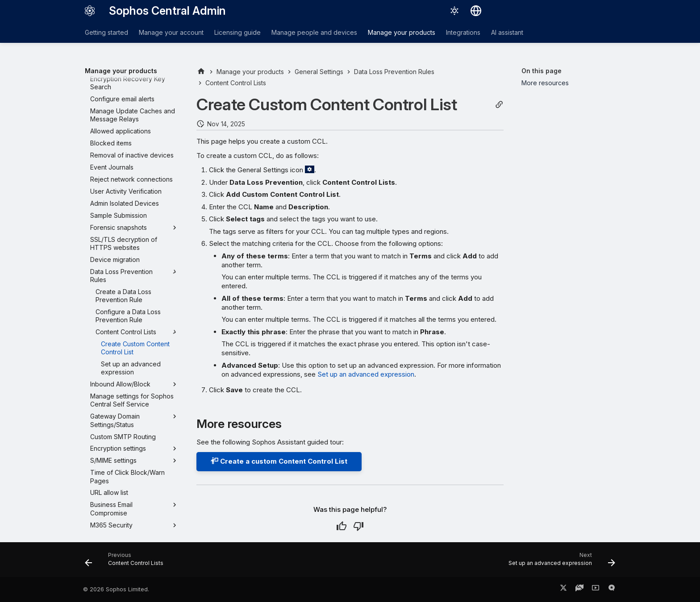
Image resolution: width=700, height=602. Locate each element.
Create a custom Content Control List (279, 461)
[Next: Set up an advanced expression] (559, 562)
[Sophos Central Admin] (90, 11)
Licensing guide (237, 32)
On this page (542, 71)
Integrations (463, 32)
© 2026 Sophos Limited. (116, 589)
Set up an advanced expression (366, 374)
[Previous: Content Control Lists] (127, 562)
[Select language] (476, 11)
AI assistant (507, 32)
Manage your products (402, 32)
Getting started (106, 32)
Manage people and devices (314, 32)
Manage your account (171, 32)
